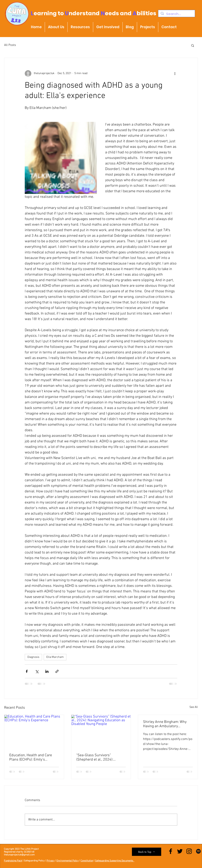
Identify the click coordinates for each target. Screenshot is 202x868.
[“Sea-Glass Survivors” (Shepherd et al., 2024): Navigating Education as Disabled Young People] (101, 732)
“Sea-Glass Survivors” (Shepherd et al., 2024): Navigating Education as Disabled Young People (95, 757)
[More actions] (175, 73)
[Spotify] (198, 851)
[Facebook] (171, 851)
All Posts (10, 45)
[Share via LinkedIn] (47, 671)
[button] (193, 45)
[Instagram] (189, 851)
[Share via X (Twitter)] (37, 671)
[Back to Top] (147, 852)
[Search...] (176, 14)
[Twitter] (180, 851)
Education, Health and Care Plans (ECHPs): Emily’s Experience (31, 757)
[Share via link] (57, 671)
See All (194, 707)
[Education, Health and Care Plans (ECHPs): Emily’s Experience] (34, 732)
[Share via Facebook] (27, 671)
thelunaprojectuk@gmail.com (19, 855)
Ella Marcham (55, 657)
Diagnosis (33, 657)
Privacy (51, 861)
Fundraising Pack (13, 861)
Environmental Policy (68, 861)
